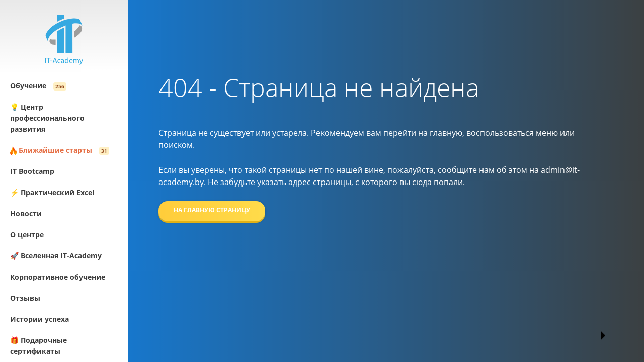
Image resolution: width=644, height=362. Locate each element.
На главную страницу (212, 210)
